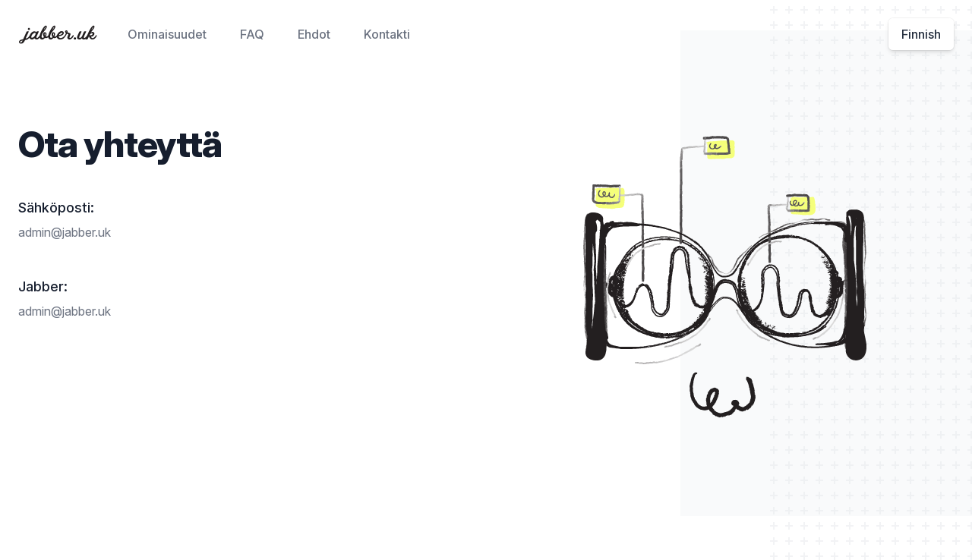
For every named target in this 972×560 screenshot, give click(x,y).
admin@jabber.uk (65, 232)
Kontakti (387, 34)
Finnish (921, 34)
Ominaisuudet (167, 34)
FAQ (252, 34)
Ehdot (314, 34)
